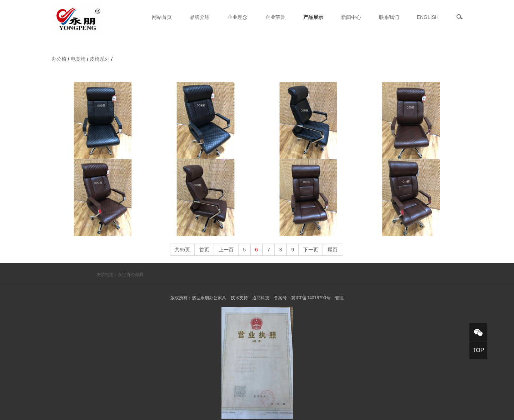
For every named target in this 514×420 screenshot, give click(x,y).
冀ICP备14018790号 (311, 298)
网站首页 (162, 17)
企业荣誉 (275, 17)
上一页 (226, 250)
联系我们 (389, 17)
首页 (204, 250)
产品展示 (313, 17)
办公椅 (59, 59)
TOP (478, 350)
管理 (339, 298)
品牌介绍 (200, 17)
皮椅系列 (100, 59)
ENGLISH (428, 17)
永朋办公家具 (131, 275)
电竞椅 (78, 59)
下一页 (311, 250)
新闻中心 (351, 17)
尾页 (333, 250)
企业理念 (238, 17)
